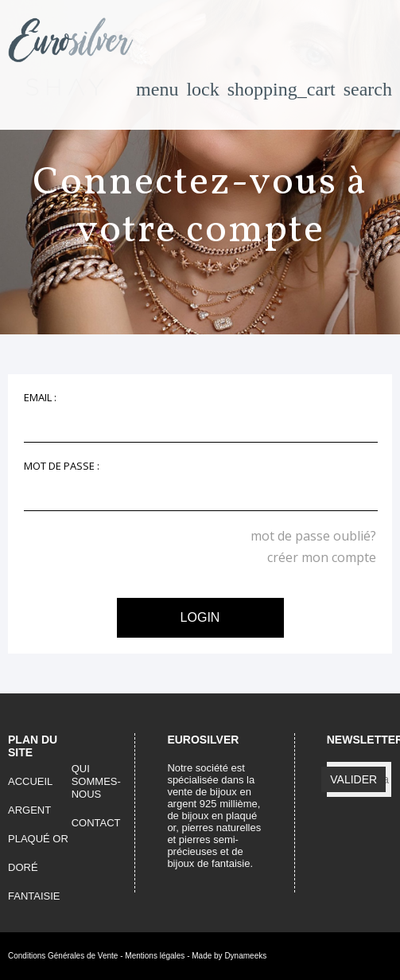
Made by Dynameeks (229, 956)
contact (96, 823)
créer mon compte (322, 557)
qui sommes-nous (96, 781)
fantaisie (34, 896)
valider (353, 779)
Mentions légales (155, 956)
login (200, 617)
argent (29, 810)
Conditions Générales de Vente (63, 956)
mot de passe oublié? (313, 536)
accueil (30, 781)
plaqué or (38, 839)
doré (23, 867)
